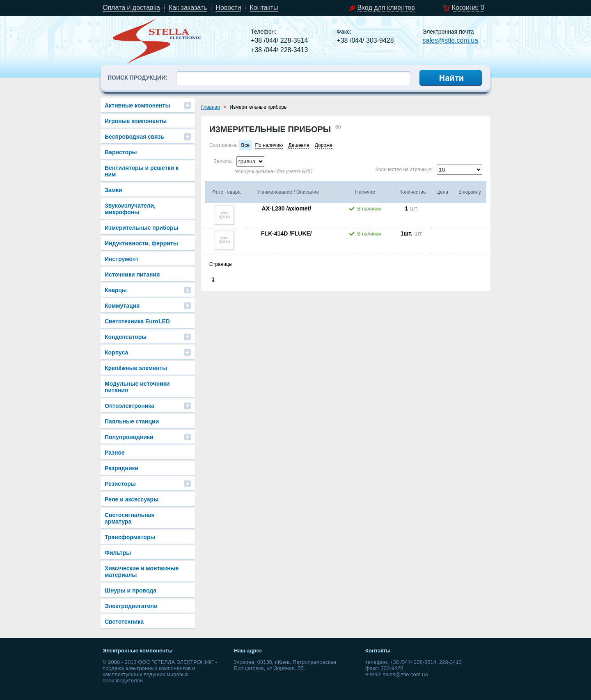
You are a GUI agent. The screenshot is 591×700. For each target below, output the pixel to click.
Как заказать (188, 8)
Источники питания (132, 275)
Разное (115, 453)
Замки (113, 190)
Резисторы (120, 484)
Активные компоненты (137, 105)
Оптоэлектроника (129, 406)
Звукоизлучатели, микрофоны (130, 209)
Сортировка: (223, 145)
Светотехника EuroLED (137, 321)
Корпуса (116, 352)
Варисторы (121, 152)
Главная (211, 107)
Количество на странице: (404, 169)
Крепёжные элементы (136, 368)
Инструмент (122, 259)
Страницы (221, 264)
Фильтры (118, 553)
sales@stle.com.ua (450, 40)
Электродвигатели (131, 606)
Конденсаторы (126, 337)
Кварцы (116, 290)
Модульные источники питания (137, 387)
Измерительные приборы (142, 228)
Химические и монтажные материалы (142, 572)
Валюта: (223, 161)
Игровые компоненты (136, 121)
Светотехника (124, 622)
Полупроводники (129, 437)
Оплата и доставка (131, 8)
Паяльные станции (132, 421)
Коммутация (122, 306)
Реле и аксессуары (132, 499)
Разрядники (121, 468)
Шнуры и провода (131, 590)
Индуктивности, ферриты (141, 243)
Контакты (264, 8)
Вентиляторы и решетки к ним (142, 171)
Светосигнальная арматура (130, 518)
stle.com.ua (157, 41)
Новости (228, 8)
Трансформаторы (130, 537)
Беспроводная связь (134, 137)
